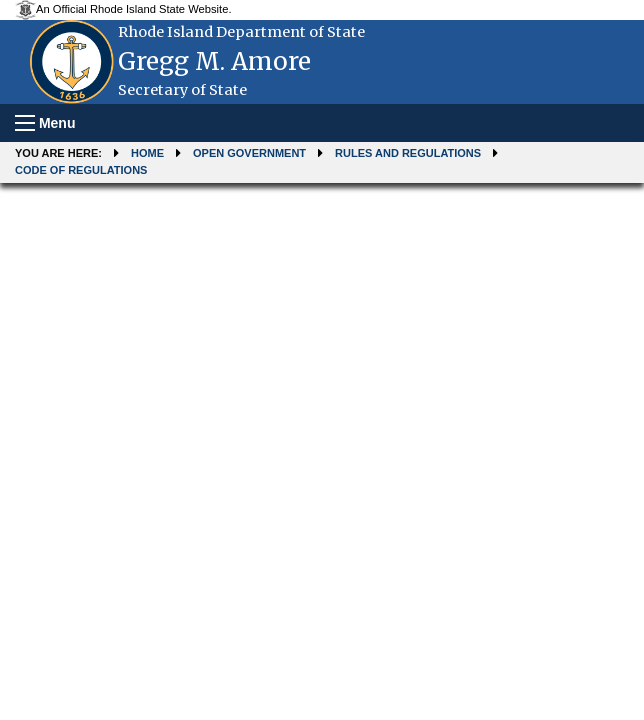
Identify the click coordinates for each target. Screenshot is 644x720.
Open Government (249, 153)
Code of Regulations (81, 170)
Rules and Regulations (408, 153)
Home (147, 153)
